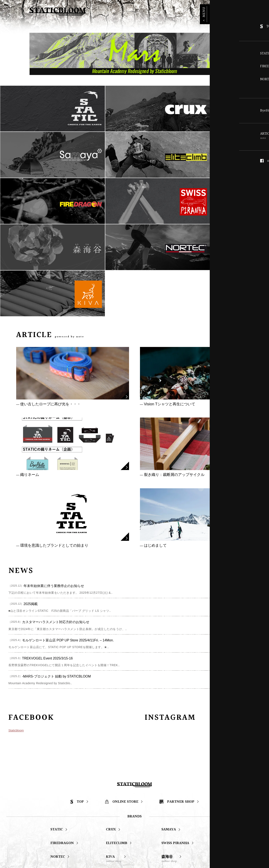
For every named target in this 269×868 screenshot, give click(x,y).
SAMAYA (169, 740)
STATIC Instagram (154, 839)
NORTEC (58, 767)
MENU (264, 17)
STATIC (57, 740)
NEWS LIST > (249, 479)
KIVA (114, 769)
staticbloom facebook (41, 839)
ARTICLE (61, 819)
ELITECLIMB (117, 753)
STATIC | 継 (116, 799)
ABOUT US (134, 819)
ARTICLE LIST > (239, 243)
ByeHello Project (65, 799)
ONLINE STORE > (221, 10)
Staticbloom (16, 638)
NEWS (99, 819)
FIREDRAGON (62, 753)
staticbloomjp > (247, 625)
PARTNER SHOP (177, 712)
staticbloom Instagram (99, 839)
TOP (77, 712)
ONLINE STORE (122, 712)
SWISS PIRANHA (175, 753)
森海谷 (169, 769)
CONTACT (173, 819)
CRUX (111, 740)
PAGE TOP (255, 675)
